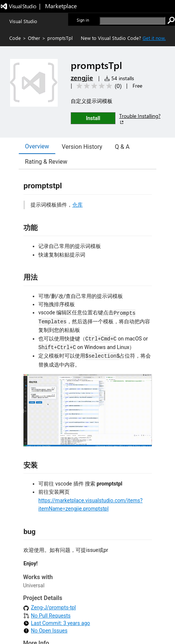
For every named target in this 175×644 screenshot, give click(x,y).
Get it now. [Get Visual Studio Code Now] (154, 38)
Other (34, 38)
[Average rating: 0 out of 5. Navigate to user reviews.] (98, 86)
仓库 (77, 205)
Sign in (83, 20)
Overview (37, 146)
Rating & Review (46, 162)
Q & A (122, 147)
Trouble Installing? (140, 119)
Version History (82, 147)
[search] (132, 21)
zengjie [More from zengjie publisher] (82, 78)
